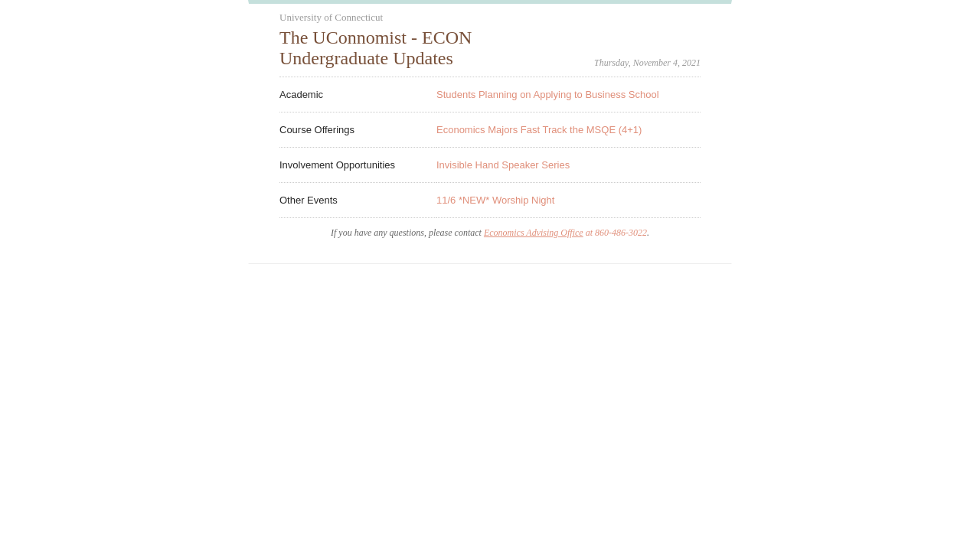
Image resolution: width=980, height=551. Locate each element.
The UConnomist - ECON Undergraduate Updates (376, 48)
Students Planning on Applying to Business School (548, 95)
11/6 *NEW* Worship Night (495, 200)
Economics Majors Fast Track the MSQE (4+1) (539, 130)
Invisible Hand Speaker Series (503, 165)
